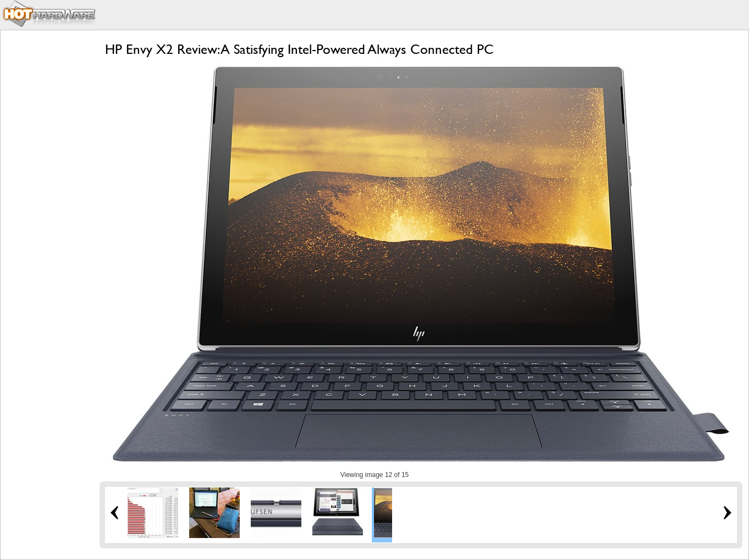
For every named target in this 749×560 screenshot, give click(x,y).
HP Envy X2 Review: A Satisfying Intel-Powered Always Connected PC (299, 49)
